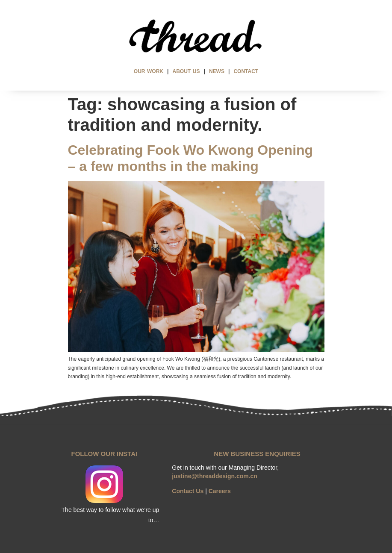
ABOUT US (186, 71)
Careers (220, 491)
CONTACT (246, 71)
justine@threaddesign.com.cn (215, 476)
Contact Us (188, 491)
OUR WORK (149, 71)
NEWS (217, 71)
